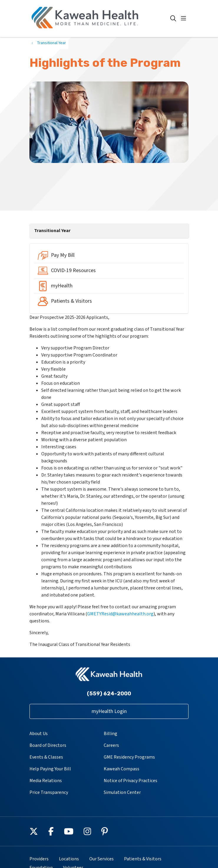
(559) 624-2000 (109, 694)
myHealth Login (109, 711)
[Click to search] (173, 19)
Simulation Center (122, 792)
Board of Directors (48, 745)
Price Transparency (49, 792)
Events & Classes (46, 757)
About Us (39, 734)
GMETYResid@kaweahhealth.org (120, 614)
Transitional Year (52, 231)
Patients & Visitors (143, 859)
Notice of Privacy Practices (131, 781)
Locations (69, 859)
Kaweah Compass (122, 769)
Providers (39, 859)
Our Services (101, 859)
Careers (111, 745)
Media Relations (46, 781)
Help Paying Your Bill (50, 769)
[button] (185, 19)
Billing (110, 734)
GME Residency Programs (129, 757)
